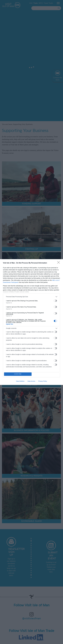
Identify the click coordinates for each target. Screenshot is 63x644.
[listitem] (31, 297)
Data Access (31, 381)
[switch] (55, 301)
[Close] (59, 263)
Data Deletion (20, 381)
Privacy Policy (43, 381)
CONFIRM (18, 374)
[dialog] (31, 322)
